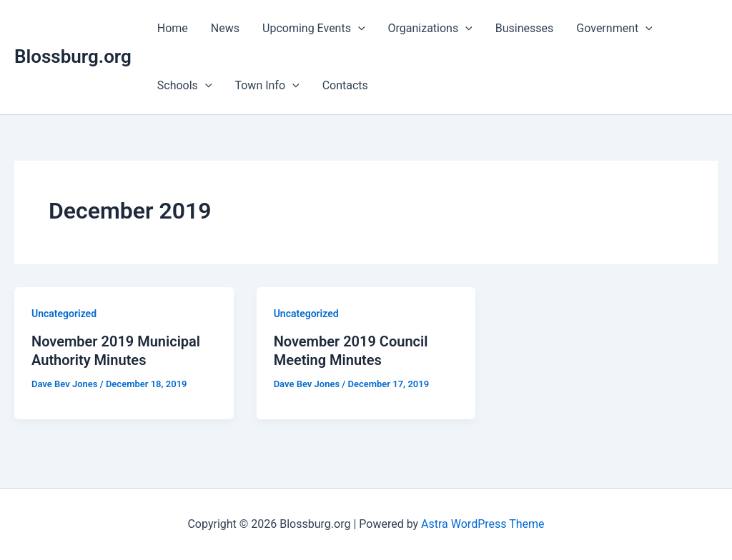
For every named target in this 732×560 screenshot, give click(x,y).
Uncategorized (64, 314)
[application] (358, 29)
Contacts (345, 85)
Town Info (267, 86)
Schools (185, 86)
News (225, 28)
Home (173, 28)
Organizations (430, 29)
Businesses (525, 28)
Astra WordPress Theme (483, 524)
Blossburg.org (73, 56)
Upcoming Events (314, 29)
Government (614, 29)
